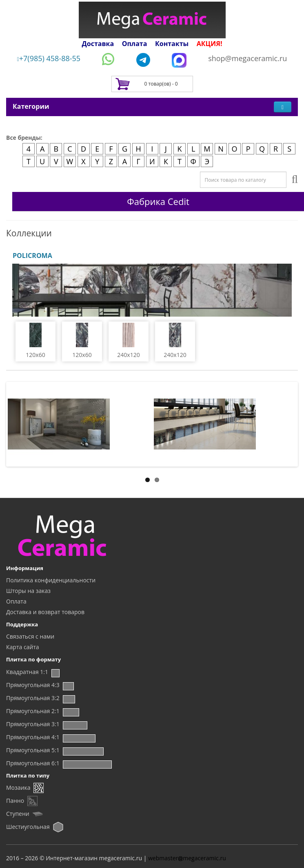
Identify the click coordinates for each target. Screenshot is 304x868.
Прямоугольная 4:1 (33, 737)
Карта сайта (23, 647)
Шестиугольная (28, 827)
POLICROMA (32, 256)
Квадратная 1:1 (27, 672)
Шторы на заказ (28, 591)
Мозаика (18, 788)
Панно (15, 801)
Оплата (135, 44)
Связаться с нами (30, 636)
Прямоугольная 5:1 (33, 750)
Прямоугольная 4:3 (33, 685)
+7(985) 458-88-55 (49, 58)
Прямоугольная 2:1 (33, 711)
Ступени (18, 814)
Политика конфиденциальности (51, 580)
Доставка (98, 44)
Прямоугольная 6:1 (33, 763)
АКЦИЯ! (210, 44)
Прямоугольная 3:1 (33, 724)
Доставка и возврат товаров (45, 612)
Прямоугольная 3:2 (33, 698)
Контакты (172, 44)
